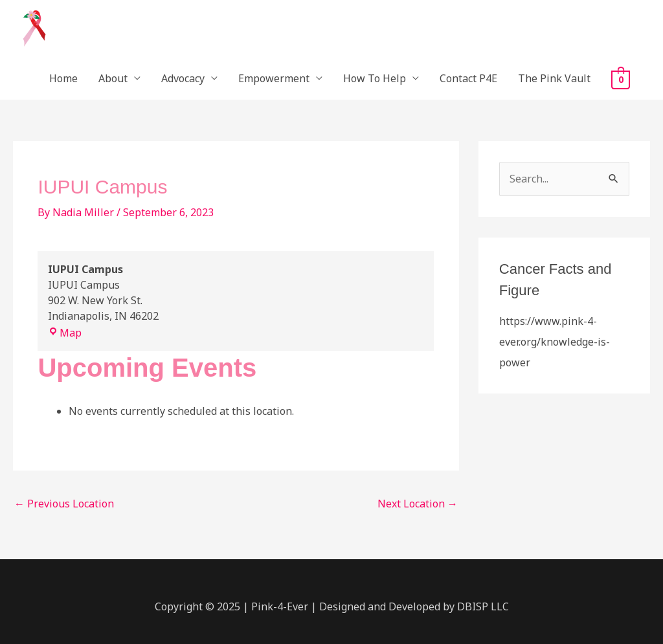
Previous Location (64, 504)
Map (65, 333)
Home (63, 78)
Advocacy (183, 78)
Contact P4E (468, 78)
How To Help (375, 78)
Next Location (418, 504)
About (113, 78)
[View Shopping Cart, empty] (621, 79)
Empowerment (274, 78)
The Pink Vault (554, 78)
